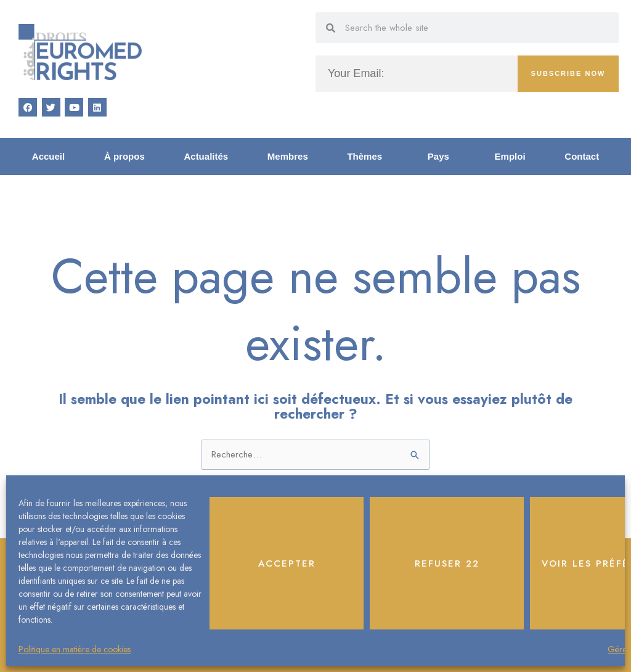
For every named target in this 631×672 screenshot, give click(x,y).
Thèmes (368, 157)
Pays (442, 157)
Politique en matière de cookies (75, 649)
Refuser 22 (447, 563)
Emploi (510, 156)
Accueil (48, 156)
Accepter (287, 563)
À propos (124, 156)
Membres (288, 156)
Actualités (206, 156)
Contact (582, 156)
